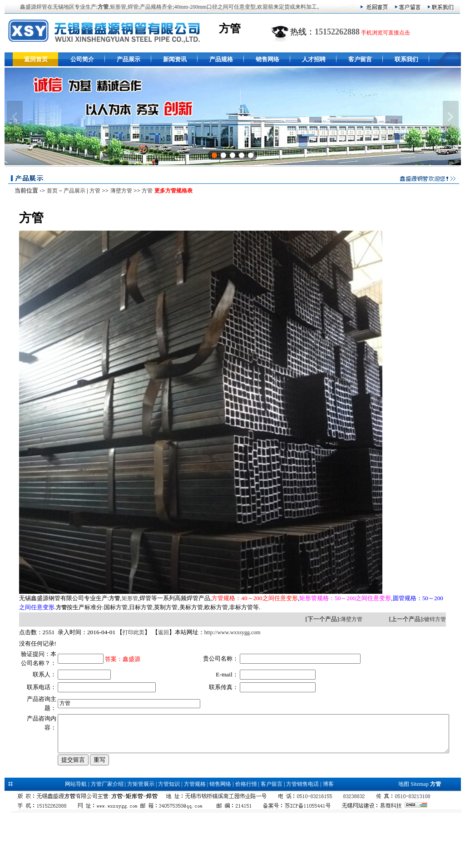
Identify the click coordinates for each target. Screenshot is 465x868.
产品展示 (129, 59)
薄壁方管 (119, 191)
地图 (404, 832)
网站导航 (76, 832)
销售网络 (267, 59)
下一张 (451, 117)
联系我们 (406, 59)
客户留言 (360, 59)
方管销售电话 (302, 832)
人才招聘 (314, 59)
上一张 (15, 117)
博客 (328, 832)
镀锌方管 (438, 619)
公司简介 (82, 59)
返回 (161, 632)
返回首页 (36, 59)
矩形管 (127, 598)
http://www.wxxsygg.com (230, 632)
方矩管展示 (141, 832)
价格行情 (246, 832)
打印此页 (131, 632)
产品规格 (221, 59)
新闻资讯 (175, 59)
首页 (49, 191)
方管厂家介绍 (107, 832)
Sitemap (419, 832)
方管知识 (169, 832)
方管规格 (195, 832)
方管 (92, 191)
